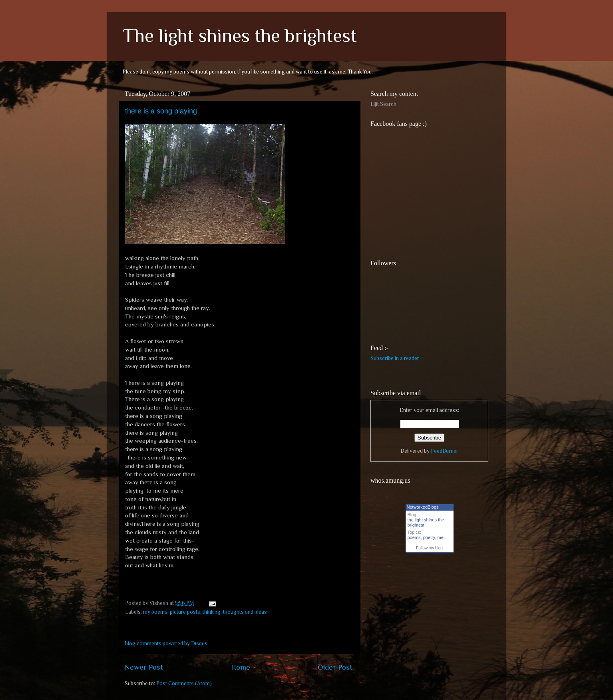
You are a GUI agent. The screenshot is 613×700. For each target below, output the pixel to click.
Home (241, 667)
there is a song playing (161, 111)
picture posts (185, 612)
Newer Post (144, 667)
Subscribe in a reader (395, 358)
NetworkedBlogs (423, 507)
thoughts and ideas (245, 612)
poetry (429, 537)
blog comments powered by (166, 643)
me (441, 537)
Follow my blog (429, 548)
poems (414, 537)
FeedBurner (445, 451)
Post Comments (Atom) (184, 683)
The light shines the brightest (240, 36)
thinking (212, 612)
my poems (155, 612)
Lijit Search (383, 104)
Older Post (335, 667)
